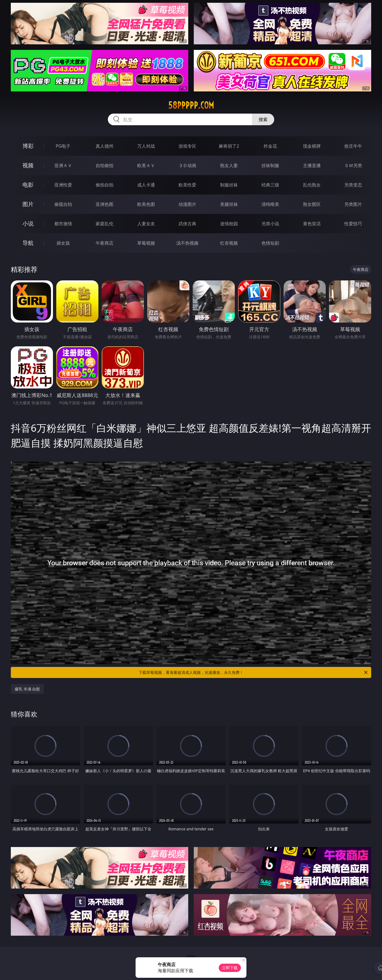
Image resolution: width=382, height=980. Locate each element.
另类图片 (353, 204)
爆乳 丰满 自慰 (27, 689)
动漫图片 (187, 204)
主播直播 (312, 165)
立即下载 (230, 968)
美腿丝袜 (229, 204)
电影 (28, 185)
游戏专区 (187, 146)
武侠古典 (187, 224)
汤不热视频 (187, 243)
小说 (28, 223)
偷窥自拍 (63, 204)
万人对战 (146, 146)
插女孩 (63, 243)
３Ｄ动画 (187, 165)
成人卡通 (146, 185)
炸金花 (270, 146)
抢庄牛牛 (353, 146)
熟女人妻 (229, 165)
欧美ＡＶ (146, 165)
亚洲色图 (105, 204)
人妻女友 (146, 224)
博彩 (28, 146)
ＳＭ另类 (353, 165)
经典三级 (270, 185)
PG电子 (63, 146)
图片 (28, 204)
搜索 (263, 119)
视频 (28, 165)
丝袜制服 (270, 165)
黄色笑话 (312, 224)
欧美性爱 (187, 185)
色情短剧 (270, 243)
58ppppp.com (191, 105)
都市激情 (63, 224)
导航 (28, 243)
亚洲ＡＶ (63, 165)
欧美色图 (146, 204)
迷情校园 (229, 224)
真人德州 (105, 146)
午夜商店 (105, 243)
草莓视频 (146, 243)
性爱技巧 (353, 224)
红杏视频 (229, 243)
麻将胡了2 (229, 146)
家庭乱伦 (105, 224)
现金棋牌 (312, 146)
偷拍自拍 (105, 185)
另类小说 (270, 224)
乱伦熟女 (312, 185)
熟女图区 (312, 204)
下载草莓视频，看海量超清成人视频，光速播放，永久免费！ (254, 672)
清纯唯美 (270, 204)
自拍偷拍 (105, 165)
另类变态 (353, 185)
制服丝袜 (229, 185)
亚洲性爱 (63, 185)
